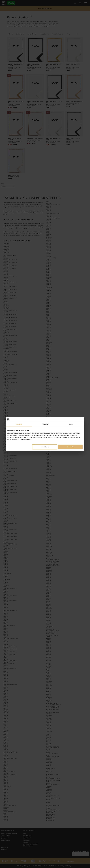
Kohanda (45, 447)
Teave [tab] (71, 424)
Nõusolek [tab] (19, 424)
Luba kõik (70, 447)
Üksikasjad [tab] (45, 424)
